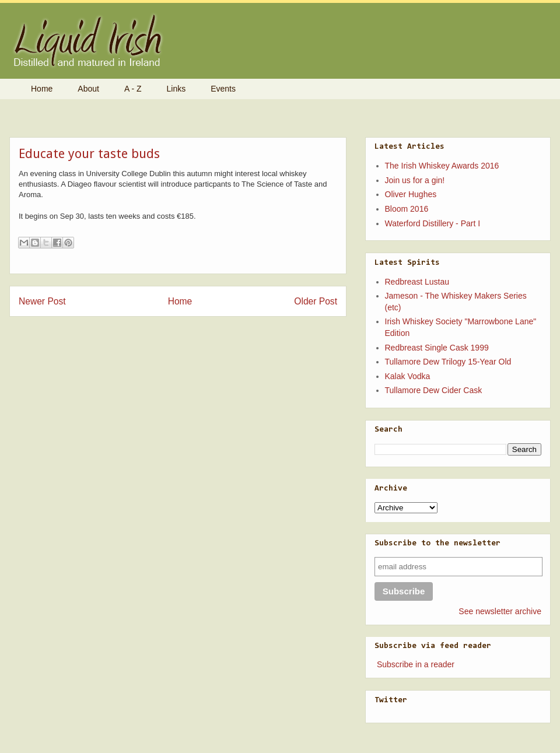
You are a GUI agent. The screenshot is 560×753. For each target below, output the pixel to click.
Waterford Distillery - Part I (433, 223)
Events (223, 89)
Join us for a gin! (415, 180)
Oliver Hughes (411, 194)
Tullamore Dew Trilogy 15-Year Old (448, 362)
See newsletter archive (500, 611)
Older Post (316, 301)
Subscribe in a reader (416, 664)
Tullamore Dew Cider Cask (434, 390)
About (88, 89)
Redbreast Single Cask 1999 (437, 348)
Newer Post (42, 301)
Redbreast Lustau (417, 282)
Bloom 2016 (407, 209)
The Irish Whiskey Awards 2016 (442, 166)
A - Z (133, 89)
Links (176, 89)
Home (42, 89)
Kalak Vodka (408, 376)
